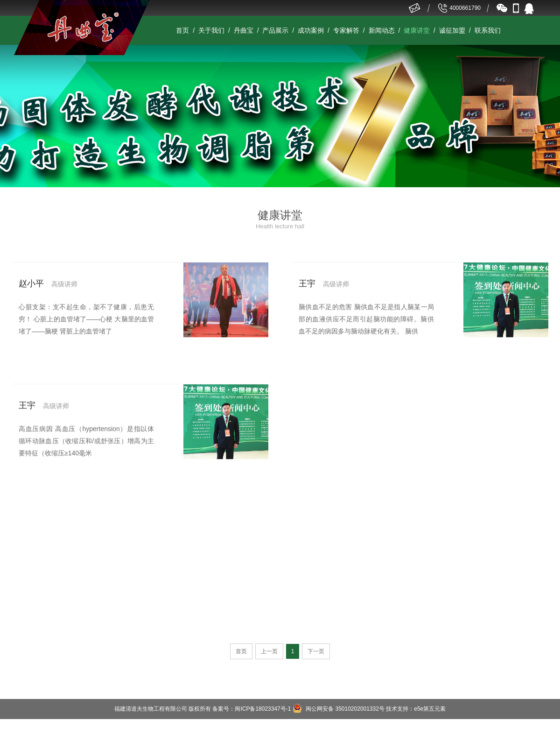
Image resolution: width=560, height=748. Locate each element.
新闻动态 (382, 30)
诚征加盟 (452, 30)
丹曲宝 (244, 30)
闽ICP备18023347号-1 (263, 709)
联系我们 (488, 30)
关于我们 (211, 30)
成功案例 (311, 30)
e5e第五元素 (430, 709)
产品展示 (275, 30)
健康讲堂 (417, 30)
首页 (182, 30)
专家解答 (346, 30)
